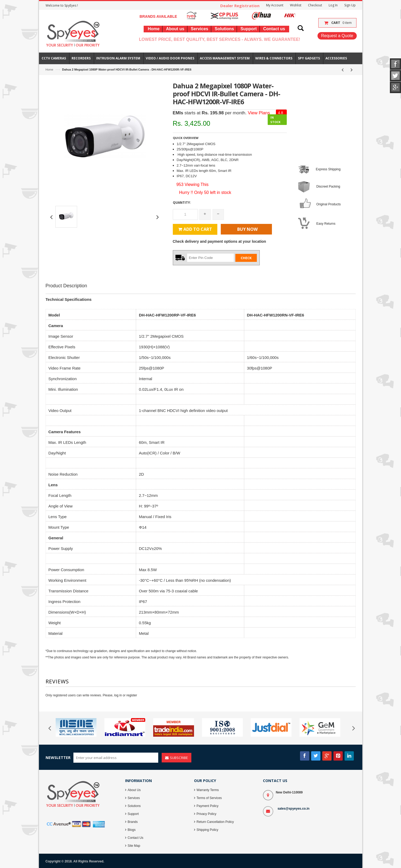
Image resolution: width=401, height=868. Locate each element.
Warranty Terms (208, 790)
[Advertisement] (201, 306)
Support (133, 814)
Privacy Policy (207, 814)
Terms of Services (209, 798)
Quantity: (182, 203)
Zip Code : (180, 257)
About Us (134, 790)
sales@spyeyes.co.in (293, 809)
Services (134, 798)
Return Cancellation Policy (215, 822)
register (132, 695)
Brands (133, 822)
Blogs (132, 830)
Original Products (329, 204)
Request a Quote (337, 36)
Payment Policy (208, 806)
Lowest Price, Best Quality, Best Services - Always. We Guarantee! (219, 39)
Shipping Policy (208, 830)
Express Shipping (328, 169)
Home (49, 70)
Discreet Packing (328, 186)
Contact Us (136, 838)
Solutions (134, 806)
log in (118, 695)
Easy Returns (326, 224)
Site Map (134, 846)
